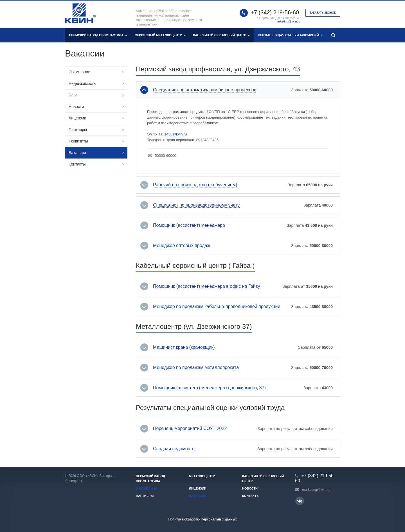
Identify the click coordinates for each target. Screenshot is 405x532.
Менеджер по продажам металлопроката (196, 368)
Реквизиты (78, 141)
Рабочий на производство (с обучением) (195, 185)
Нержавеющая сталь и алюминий (290, 35)
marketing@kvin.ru (288, 21)
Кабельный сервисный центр (221, 35)
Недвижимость (82, 83)
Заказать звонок (323, 13)
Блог (73, 95)
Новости (76, 107)
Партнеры (78, 130)
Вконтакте (300, 501)
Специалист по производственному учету (196, 205)
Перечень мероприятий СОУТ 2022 (190, 429)
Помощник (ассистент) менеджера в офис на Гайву (207, 286)
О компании (79, 72)
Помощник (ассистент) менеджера (189, 225)
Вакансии (77, 153)
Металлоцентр (202, 476)
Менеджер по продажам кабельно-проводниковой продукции (217, 307)
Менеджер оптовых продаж (182, 246)
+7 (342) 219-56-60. (275, 12)
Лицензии (77, 118)
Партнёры (145, 496)
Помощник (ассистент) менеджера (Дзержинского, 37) (209, 388)
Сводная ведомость (174, 449)
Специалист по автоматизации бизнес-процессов (205, 90)
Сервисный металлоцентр (160, 35)
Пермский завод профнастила (98, 35)
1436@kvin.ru (175, 134)
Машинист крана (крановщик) (184, 347)
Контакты (77, 164)
